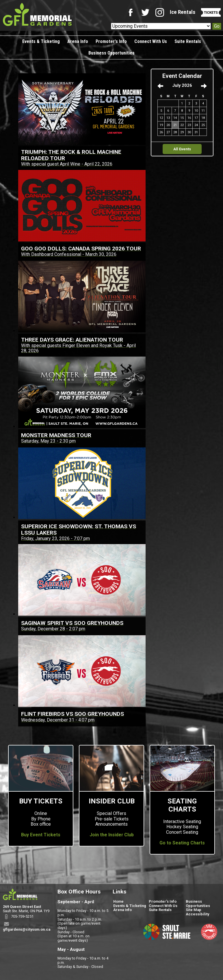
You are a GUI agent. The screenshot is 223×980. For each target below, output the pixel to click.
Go (217, 26)
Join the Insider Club (112, 835)
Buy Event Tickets (41, 835)
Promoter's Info (111, 41)
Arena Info (78, 41)
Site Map (194, 910)
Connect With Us (151, 41)
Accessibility (197, 914)
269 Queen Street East (22, 907)
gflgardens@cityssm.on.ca (27, 929)
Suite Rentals (188, 41)
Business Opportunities (112, 53)
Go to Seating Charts (182, 843)
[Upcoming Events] (161, 26)
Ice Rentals (183, 12)
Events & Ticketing (41, 41)
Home (118, 901)
